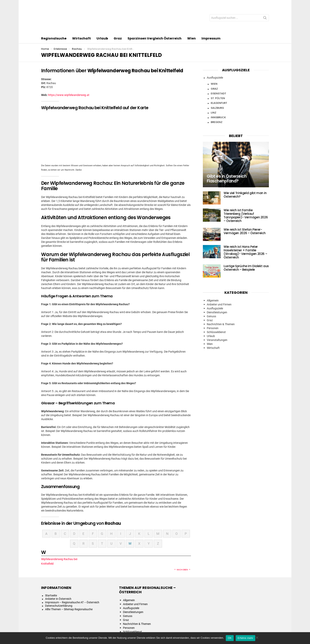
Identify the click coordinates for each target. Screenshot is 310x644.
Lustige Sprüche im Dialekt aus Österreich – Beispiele (246, 244)
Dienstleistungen (217, 289)
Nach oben (182, 546)
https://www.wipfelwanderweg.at (69, 71)
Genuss (211, 293)
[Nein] (257, 637)
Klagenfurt (219, 79)
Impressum (211, 15)
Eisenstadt (218, 70)
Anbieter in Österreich (58, 575)
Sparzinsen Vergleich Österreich (155, 15)
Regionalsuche (54, 15)
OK (230, 638)
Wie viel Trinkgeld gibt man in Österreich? (245, 171)
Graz (118, 15)
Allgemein (213, 277)
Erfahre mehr (245, 638)
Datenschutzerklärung (59, 582)
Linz (214, 89)
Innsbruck (218, 94)
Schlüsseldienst (216, 309)
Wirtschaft (81, 15)
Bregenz (217, 99)
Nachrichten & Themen (221, 301)
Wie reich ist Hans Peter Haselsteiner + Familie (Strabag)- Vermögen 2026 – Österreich (245, 229)
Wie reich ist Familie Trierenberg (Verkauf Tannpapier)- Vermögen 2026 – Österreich (246, 192)
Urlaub (102, 15)
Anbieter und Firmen (219, 281)
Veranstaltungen (217, 316)
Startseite (51, 572)
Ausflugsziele (215, 54)
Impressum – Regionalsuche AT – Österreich (72, 579)
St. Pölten (218, 75)
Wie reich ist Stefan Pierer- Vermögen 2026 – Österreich (245, 208)
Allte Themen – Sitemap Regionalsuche (69, 586)
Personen (213, 305)
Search (265, 7)
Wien (191, 15)
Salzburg (217, 84)
